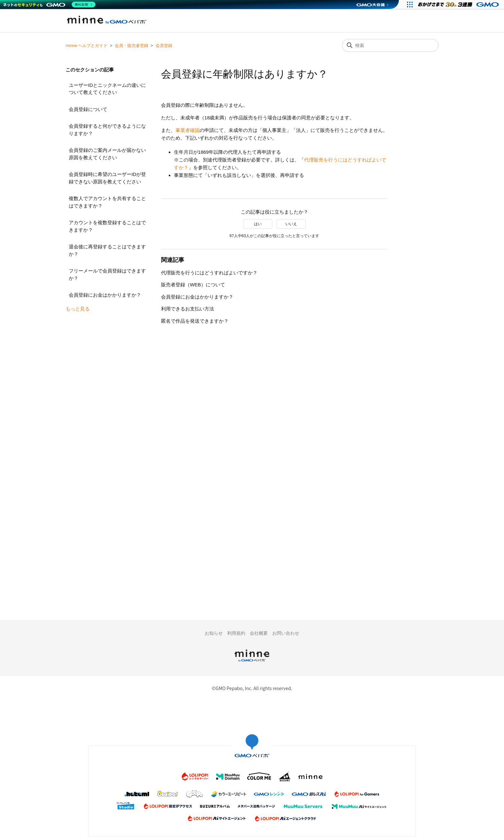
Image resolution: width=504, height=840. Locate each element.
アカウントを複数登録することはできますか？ (107, 226)
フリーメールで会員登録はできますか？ (107, 274)
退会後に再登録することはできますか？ (107, 250)
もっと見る (78, 309)
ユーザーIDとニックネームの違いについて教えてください (107, 89)
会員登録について (88, 109)
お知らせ (214, 633)
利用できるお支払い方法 (188, 309)
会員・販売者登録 (131, 46)
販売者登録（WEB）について (193, 285)
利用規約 (236, 633)
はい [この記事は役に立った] (258, 224)
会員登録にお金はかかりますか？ (105, 295)
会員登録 (164, 46)
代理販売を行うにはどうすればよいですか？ (209, 273)
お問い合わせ (286, 633)
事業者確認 (188, 130)
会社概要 (259, 633)
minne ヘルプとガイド (86, 46)
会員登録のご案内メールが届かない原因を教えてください (107, 154)
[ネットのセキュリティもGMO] (49, 5)
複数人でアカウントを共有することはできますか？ (107, 202)
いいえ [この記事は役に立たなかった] (291, 224)
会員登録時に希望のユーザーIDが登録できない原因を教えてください (107, 178)
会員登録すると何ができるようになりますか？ (107, 130)
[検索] (390, 45)
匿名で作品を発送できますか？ (195, 321)
